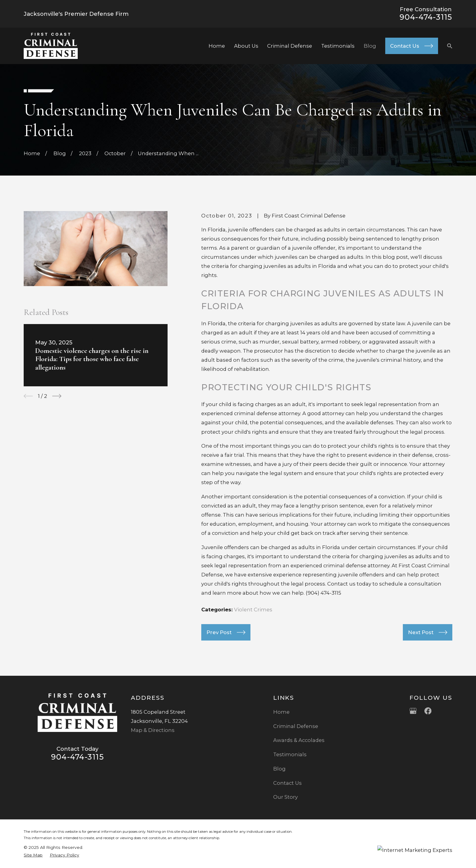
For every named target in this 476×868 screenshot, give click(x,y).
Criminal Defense (296, 726)
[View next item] (57, 396)
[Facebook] (428, 711)
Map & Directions (153, 730)
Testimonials (290, 754)
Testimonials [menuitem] (338, 46)
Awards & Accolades (299, 740)
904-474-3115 (426, 17)
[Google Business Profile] (413, 711)
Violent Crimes (253, 610)
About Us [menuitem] (246, 46)
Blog (279, 769)
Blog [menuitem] (370, 46)
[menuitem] (33, 855)
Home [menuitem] (217, 46)
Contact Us (287, 783)
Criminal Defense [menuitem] (290, 46)
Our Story (286, 797)
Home (281, 712)
